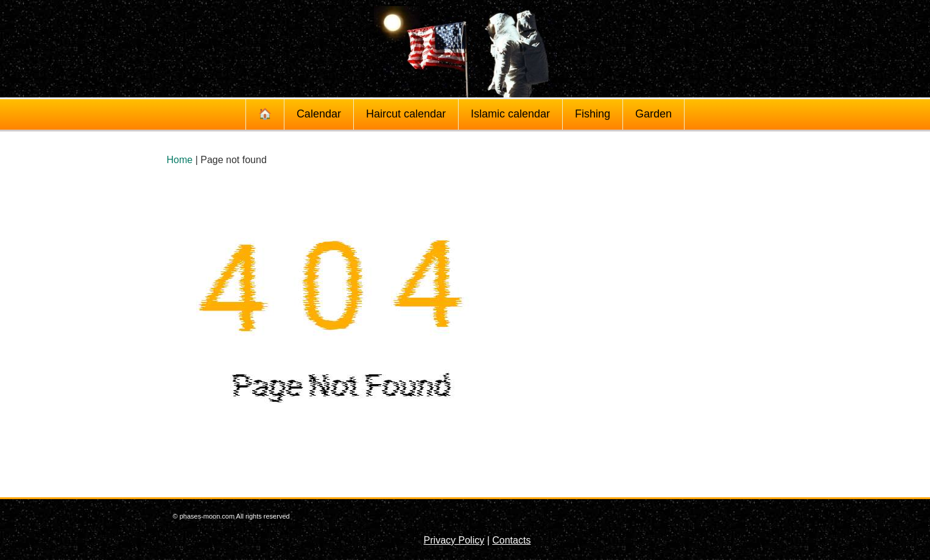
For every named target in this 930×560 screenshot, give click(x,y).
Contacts (511, 540)
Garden (653, 114)
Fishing (593, 114)
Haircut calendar (406, 114)
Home (180, 160)
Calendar (319, 114)
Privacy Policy (454, 540)
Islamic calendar (510, 114)
